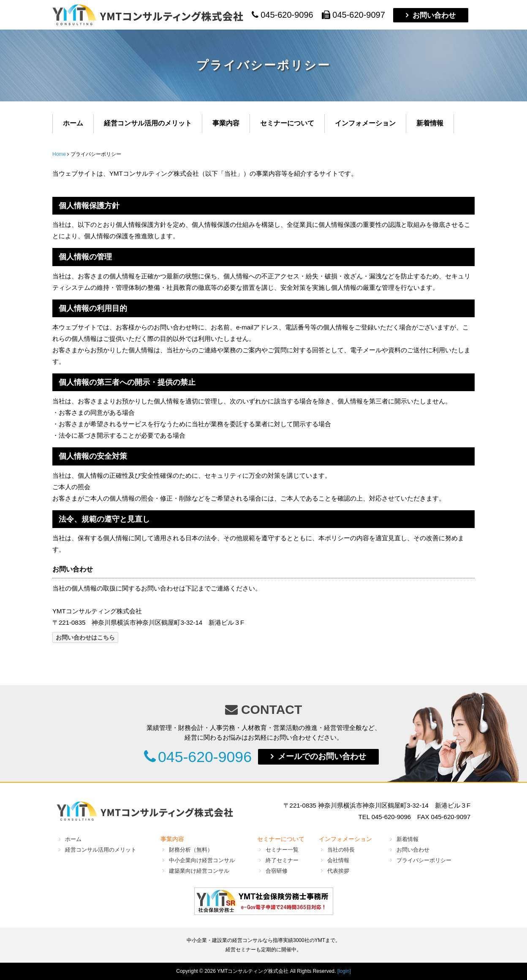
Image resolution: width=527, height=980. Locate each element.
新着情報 (430, 123)
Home (59, 154)
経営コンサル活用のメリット (148, 123)
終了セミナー (282, 860)
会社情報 (338, 860)
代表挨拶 (338, 870)
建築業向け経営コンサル (199, 870)
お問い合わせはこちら (85, 637)
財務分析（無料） (191, 849)
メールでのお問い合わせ (329, 756)
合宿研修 (277, 870)
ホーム (73, 123)
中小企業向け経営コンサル (202, 860)
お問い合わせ (434, 15)
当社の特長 (341, 849)
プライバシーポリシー (424, 860)
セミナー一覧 (282, 849)
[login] (344, 971)
